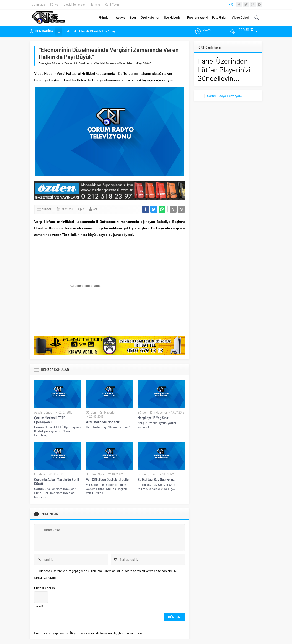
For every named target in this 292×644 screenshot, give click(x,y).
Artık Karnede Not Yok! (103, 422)
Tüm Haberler (107, 412)
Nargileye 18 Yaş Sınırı (153, 418)
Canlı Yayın (112, 5)
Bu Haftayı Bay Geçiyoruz (156, 479)
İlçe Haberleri (173, 17)
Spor (133, 17)
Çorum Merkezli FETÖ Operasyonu (50, 420)
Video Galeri (240, 17)
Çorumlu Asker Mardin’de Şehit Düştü (57, 481)
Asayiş (120, 17)
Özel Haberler (150, 17)
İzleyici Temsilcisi (74, 5)
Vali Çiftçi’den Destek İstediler (108, 479)
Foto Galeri (220, 17)
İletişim (95, 5)
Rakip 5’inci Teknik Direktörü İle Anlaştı (91, 31)
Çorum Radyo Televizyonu (225, 96)
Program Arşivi (197, 17)
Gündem (105, 17)
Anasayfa (44, 63)
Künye (54, 5)
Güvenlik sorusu (45, 588)
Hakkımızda (37, 5)
